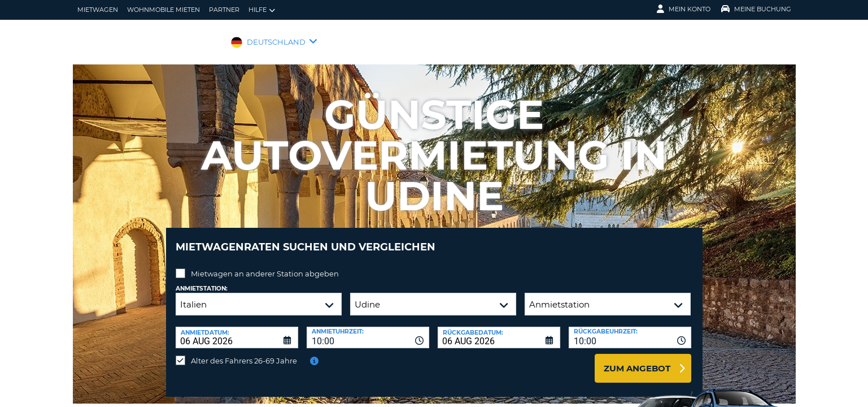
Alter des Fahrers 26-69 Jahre (244, 352)
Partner (224, 10)
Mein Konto (684, 9)
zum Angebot (637, 360)
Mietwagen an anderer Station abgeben (265, 265)
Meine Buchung (756, 9)
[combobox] (368, 329)
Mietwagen (98, 10)
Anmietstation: (202, 280)
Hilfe (262, 10)
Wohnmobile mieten (163, 10)
